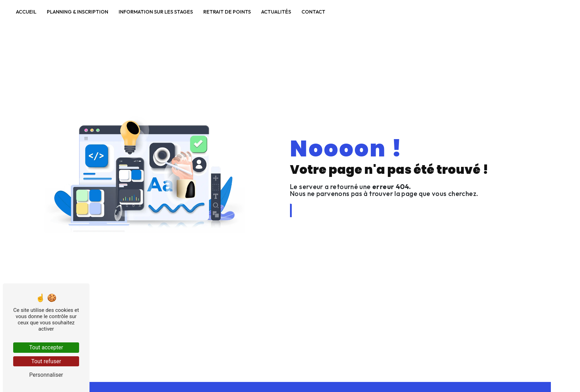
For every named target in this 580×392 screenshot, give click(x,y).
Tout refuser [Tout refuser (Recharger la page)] (46, 361)
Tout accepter (46, 347)
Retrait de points (227, 10)
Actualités (276, 10)
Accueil (26, 10)
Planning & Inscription (77, 10)
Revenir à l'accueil (321, 210)
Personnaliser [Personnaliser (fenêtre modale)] (46, 375)
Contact (313, 10)
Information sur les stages (155, 10)
